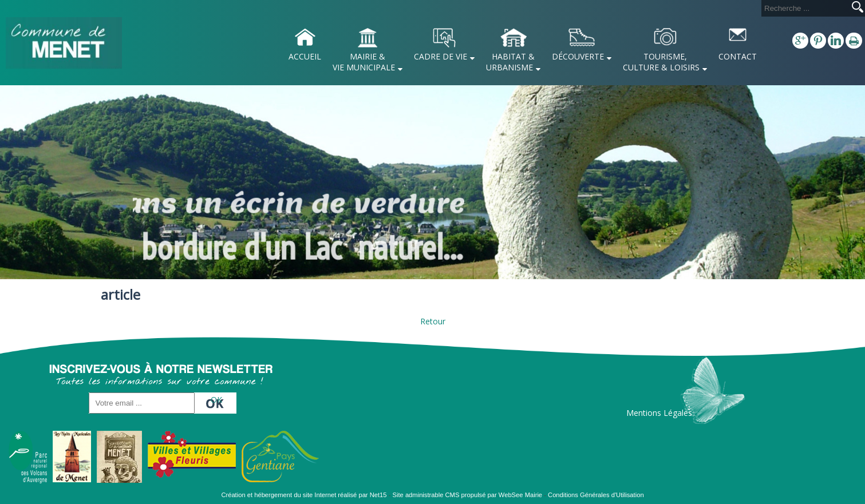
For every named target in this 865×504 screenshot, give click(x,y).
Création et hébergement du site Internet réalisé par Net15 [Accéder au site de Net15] (304, 495)
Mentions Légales (659, 413)
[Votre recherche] (804, 8)
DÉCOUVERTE (578, 56)
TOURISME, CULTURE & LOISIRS (661, 62)
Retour (433, 321)
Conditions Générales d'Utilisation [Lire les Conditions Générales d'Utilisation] (596, 495)
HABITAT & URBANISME (510, 62)
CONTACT (738, 56)
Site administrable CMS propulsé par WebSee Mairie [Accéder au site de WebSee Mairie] (468, 495)
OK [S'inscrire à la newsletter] (216, 400)
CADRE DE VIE (441, 56)
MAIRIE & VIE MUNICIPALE (364, 62)
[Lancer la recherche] (858, 8)
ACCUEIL (305, 56)
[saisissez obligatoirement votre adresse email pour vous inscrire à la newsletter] (142, 403)
